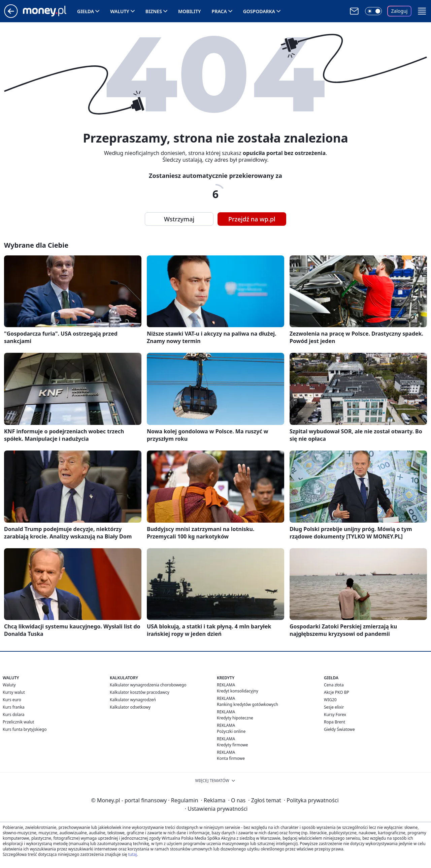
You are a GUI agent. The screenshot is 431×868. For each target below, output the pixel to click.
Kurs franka (14, 707)
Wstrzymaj (179, 219)
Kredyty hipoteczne (235, 718)
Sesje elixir (334, 707)
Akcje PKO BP (337, 692)
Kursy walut (14, 692)
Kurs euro (12, 700)
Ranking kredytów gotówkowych (247, 704)
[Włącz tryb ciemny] (373, 11)
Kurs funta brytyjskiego (25, 729)
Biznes (154, 11)
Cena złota (334, 685)
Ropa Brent (335, 722)
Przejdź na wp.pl (252, 219)
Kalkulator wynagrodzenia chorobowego (148, 685)
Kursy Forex (335, 715)
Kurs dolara (14, 715)
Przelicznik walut (18, 722)
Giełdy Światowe (339, 729)
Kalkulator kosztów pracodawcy (140, 692)
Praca (219, 11)
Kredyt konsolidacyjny (238, 691)
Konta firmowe (231, 758)
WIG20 (330, 700)
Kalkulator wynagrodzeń (133, 700)
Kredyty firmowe (233, 745)
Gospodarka (259, 11)
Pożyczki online (231, 731)
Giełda (86, 11)
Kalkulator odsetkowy (130, 707)
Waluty (120, 11)
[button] (422, 11)
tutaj (132, 854)
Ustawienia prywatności (216, 809)
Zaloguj (400, 11)
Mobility (190, 11)
